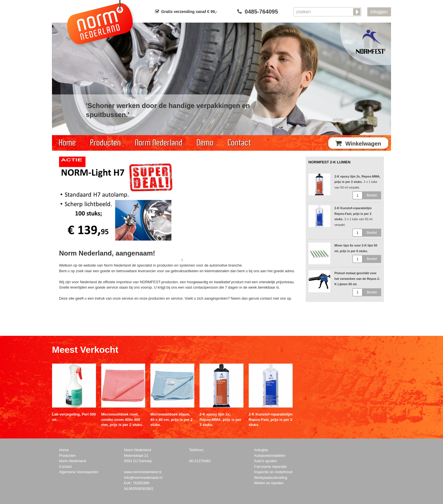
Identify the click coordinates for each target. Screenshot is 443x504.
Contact (240, 143)
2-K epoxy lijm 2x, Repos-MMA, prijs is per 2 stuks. (220, 419)
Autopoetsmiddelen (270, 456)
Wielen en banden (269, 483)
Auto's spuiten (265, 461)
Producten (106, 143)
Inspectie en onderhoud (273, 472)
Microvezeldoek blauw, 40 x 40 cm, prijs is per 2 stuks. (171, 419)
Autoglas (261, 450)
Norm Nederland (159, 143)
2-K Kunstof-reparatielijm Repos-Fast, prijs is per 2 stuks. (271, 419)
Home (68, 143)
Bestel (372, 195)
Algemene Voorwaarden (79, 472)
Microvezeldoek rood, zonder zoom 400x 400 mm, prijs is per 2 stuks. (122, 419)
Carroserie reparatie (270, 467)
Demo (205, 143)
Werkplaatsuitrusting (271, 478)
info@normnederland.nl (143, 478)
